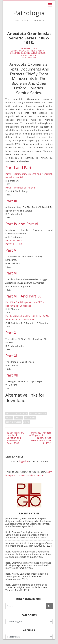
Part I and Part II (20, 168)
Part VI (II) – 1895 (14, 244)
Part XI (11, 356)
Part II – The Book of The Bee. (20, 188)
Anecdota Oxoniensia (17, 414)
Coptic (9, 418)
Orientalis (15, 53)
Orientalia (30, 418)
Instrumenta (37, 51)
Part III (11, 201)
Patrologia (29, 13)
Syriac (26, 422)
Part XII (12, 375)
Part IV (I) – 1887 (14, 240)
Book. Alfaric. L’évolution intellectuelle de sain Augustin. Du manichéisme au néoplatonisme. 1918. (27, 576)
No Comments (29, 58)
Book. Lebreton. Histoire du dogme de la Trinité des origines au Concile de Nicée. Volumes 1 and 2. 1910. (26, 587)
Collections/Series (20, 51)
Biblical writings (38, 414)
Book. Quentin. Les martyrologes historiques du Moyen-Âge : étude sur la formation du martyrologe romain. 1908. (28, 565)
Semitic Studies (28, 55)
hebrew (19, 418)
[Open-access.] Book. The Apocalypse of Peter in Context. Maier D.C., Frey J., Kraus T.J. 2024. (29, 545)
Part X (11, 333)
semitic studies (14, 422)
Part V (11, 250)
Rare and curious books (33, 53)
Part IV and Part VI (22, 224)
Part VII (12, 273)
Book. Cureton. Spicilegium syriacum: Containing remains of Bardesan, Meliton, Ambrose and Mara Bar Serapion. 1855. (27, 535)
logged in (24, 461)
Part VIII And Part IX (23, 296)
